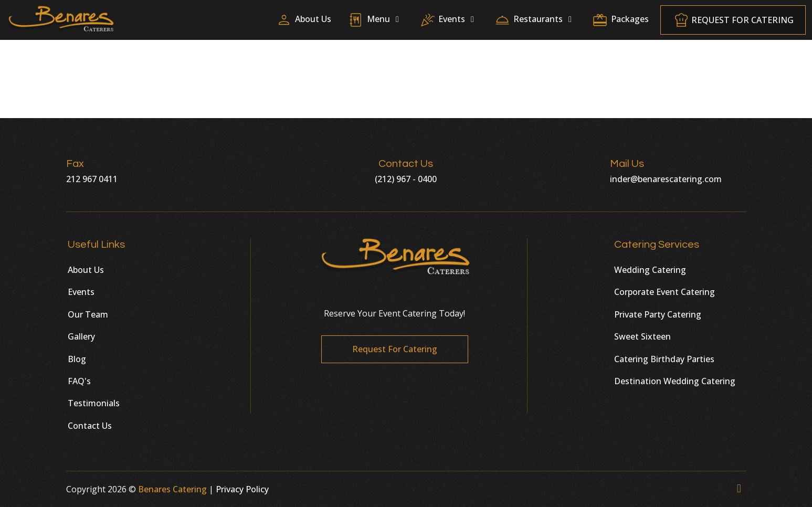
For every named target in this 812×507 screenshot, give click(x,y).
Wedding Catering (650, 270)
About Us (86, 270)
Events (81, 292)
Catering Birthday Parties (664, 359)
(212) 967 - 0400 (406, 179)
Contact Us (90, 426)
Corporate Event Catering (665, 292)
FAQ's (79, 381)
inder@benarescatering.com (666, 179)
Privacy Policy (242, 489)
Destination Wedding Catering (675, 381)
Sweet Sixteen (642, 336)
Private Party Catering (658, 314)
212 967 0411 (92, 179)
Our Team (88, 314)
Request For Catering (733, 23)
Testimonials (94, 403)
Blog (77, 359)
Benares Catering (172, 489)
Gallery (81, 336)
